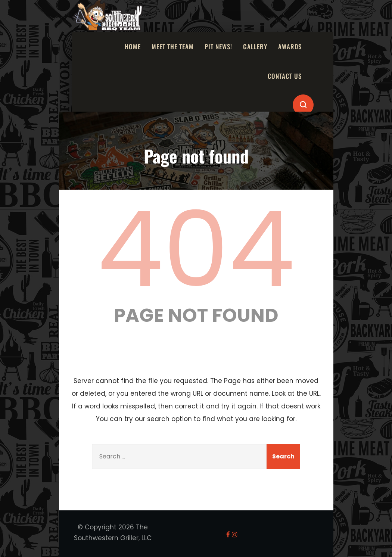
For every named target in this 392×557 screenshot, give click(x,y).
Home (133, 46)
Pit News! (218, 46)
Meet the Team (173, 46)
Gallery (255, 46)
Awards (290, 46)
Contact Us (285, 76)
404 (196, 249)
